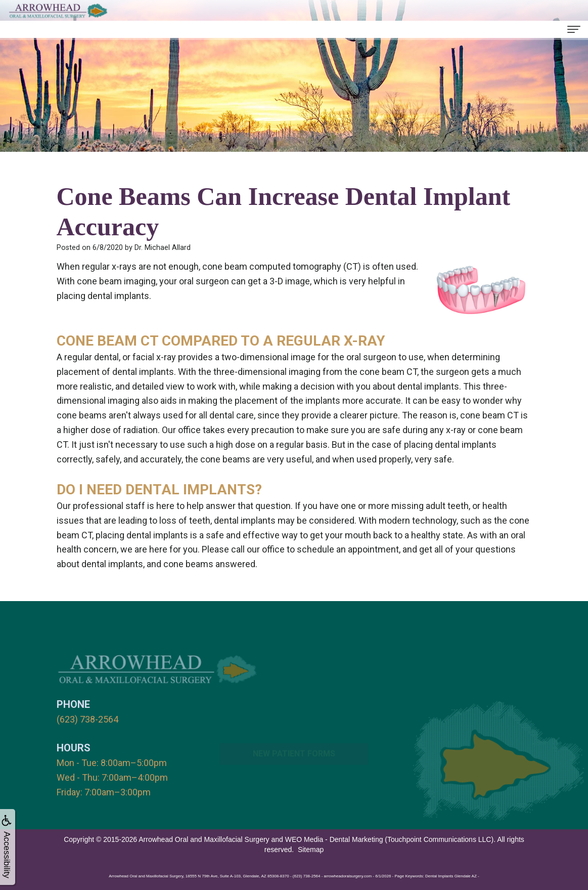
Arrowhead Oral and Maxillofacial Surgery (204, 839)
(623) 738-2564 (87, 719)
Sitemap (311, 850)
